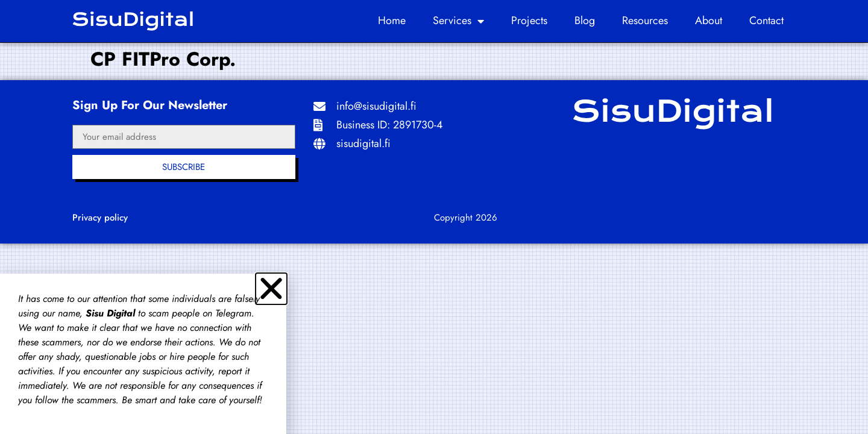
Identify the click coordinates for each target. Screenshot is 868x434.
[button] (271, 289)
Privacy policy (100, 218)
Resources (645, 20)
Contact (766, 20)
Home (392, 20)
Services (458, 21)
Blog (585, 20)
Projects (529, 20)
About (709, 20)
